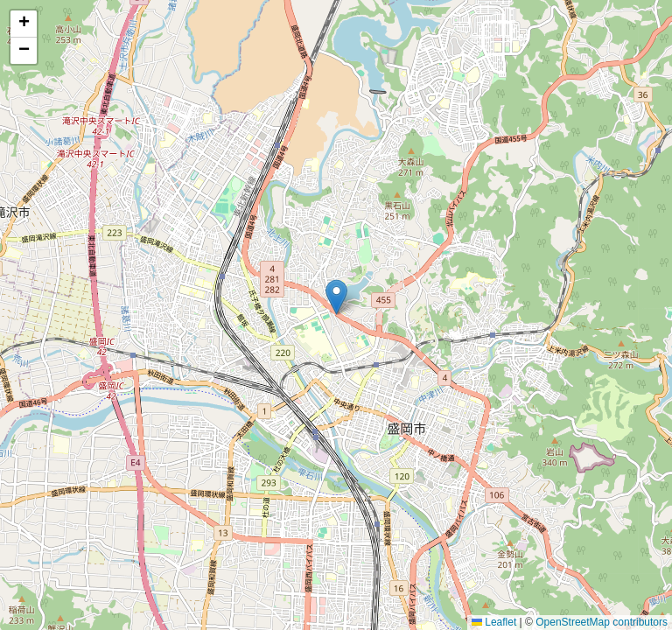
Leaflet (494, 622)
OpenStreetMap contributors (602, 622)
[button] (336, 297)
